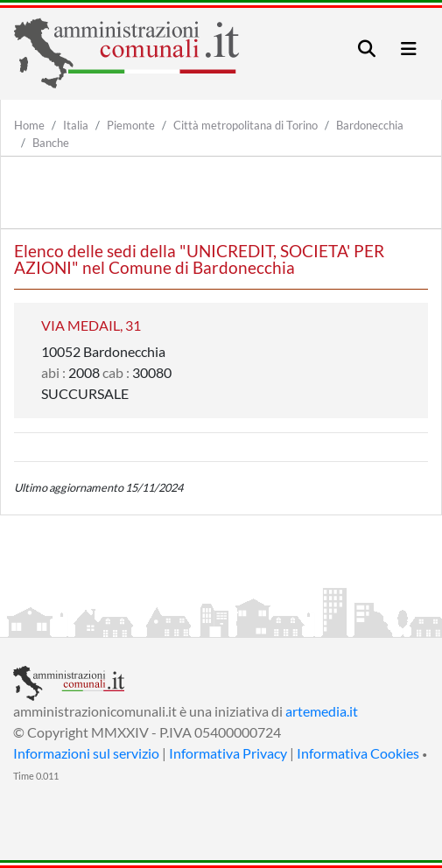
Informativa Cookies (358, 753)
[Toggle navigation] (367, 49)
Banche (51, 143)
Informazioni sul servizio (86, 753)
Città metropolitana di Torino (246, 125)
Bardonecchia (370, 125)
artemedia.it (322, 711)
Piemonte (131, 125)
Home (29, 125)
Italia (76, 125)
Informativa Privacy (228, 753)
